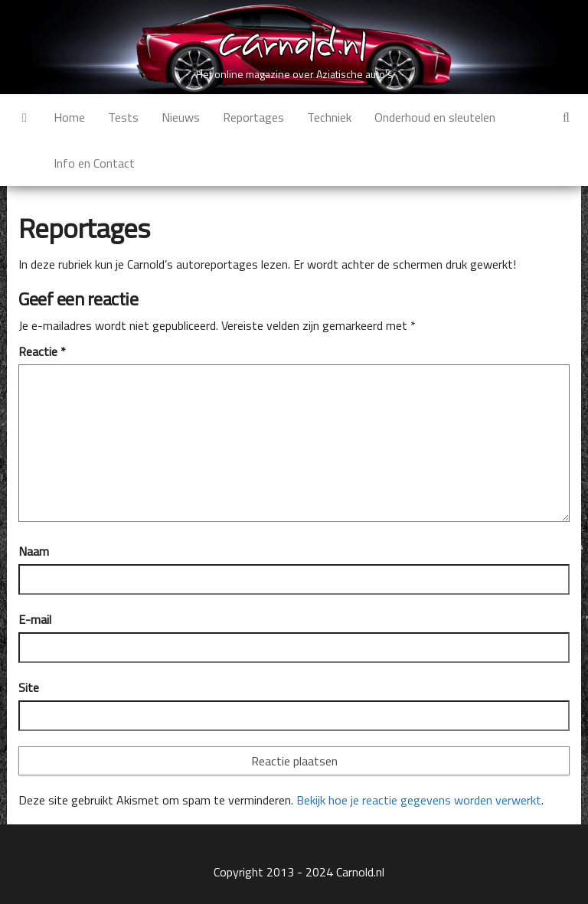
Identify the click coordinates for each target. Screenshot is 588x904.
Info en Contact (94, 163)
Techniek (329, 117)
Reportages (253, 117)
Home (69, 117)
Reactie (42, 351)
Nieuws (181, 117)
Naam (34, 551)
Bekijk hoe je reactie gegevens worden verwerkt (419, 800)
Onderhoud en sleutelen (435, 117)
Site (29, 687)
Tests (123, 117)
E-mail (35, 619)
